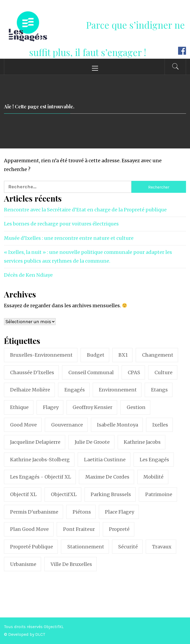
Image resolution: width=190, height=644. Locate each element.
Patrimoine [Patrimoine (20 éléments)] (159, 494)
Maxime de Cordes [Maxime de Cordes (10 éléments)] (107, 477)
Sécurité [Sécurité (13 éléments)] (128, 547)
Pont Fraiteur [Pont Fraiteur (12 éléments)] (79, 529)
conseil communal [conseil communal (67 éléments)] (91, 372)
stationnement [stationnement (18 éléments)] (86, 547)
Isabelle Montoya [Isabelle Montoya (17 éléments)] (118, 425)
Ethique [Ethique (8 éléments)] (19, 407)
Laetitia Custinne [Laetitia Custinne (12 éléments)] (105, 460)
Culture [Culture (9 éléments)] (164, 372)
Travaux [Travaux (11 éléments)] (162, 547)
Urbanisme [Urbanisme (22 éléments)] (23, 564)
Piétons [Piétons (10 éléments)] (82, 512)
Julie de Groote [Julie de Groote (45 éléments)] (92, 442)
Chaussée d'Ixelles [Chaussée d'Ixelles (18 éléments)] (32, 372)
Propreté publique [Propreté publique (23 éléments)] (32, 547)
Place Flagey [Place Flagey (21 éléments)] (120, 512)
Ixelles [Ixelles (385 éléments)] (160, 425)
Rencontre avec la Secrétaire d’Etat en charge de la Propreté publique (85, 210)
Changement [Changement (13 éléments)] (158, 355)
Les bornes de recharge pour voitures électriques (61, 224)
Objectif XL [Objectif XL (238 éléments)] (23, 494)
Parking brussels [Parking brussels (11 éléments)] (111, 494)
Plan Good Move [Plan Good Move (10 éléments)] (29, 529)
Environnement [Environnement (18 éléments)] (118, 390)
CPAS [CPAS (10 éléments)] (134, 372)
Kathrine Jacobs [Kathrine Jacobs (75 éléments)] (142, 442)
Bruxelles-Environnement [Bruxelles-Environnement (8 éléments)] (41, 355)
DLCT (40, 634)
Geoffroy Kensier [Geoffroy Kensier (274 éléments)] (92, 407)
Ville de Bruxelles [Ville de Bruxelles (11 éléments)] (71, 564)
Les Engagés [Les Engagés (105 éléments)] (154, 460)
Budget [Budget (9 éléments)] (96, 355)
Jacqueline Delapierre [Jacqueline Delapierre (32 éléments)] (35, 442)
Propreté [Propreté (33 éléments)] (119, 529)
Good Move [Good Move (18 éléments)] (23, 425)
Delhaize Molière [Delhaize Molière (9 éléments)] (30, 390)
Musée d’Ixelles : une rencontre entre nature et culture (69, 238)
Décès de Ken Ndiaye (28, 275)
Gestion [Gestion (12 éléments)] (136, 407)
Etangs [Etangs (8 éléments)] (159, 390)
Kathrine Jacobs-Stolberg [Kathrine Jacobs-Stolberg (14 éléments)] (40, 460)
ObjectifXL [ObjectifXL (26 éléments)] (64, 494)
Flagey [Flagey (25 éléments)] (51, 407)
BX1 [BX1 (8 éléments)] (123, 355)
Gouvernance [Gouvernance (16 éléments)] (67, 425)
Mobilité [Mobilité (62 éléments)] (153, 477)
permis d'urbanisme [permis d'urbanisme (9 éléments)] (34, 512)
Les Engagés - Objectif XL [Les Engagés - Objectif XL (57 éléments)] (41, 477)
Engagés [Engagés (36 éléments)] (75, 390)
